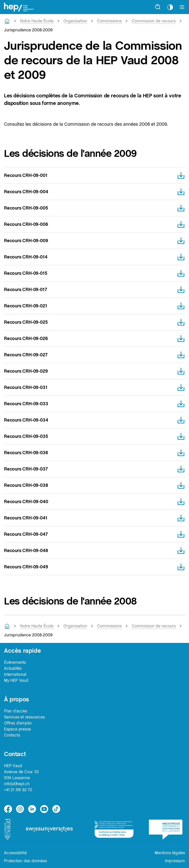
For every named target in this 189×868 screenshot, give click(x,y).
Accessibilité (15, 853)
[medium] (44, 809)
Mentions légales (170, 853)
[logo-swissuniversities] (53, 829)
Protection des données (25, 861)
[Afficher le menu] (182, 7)
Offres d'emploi (18, 723)
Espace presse (17, 729)
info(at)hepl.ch (17, 784)
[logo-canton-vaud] (8, 829)
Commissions (109, 21)
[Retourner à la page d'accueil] (7, 21)
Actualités (13, 668)
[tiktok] (56, 809)
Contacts (12, 735)
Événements (15, 662)
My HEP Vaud (16, 680)
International (15, 674)
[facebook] (8, 809)
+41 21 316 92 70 (18, 790)
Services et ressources (24, 717)
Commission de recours (154, 21)
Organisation (75, 21)
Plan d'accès (16, 711)
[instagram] (20, 809)
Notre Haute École (37, 21)
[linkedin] (32, 809)
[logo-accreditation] (115, 829)
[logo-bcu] (167, 829)
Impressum (175, 861)
